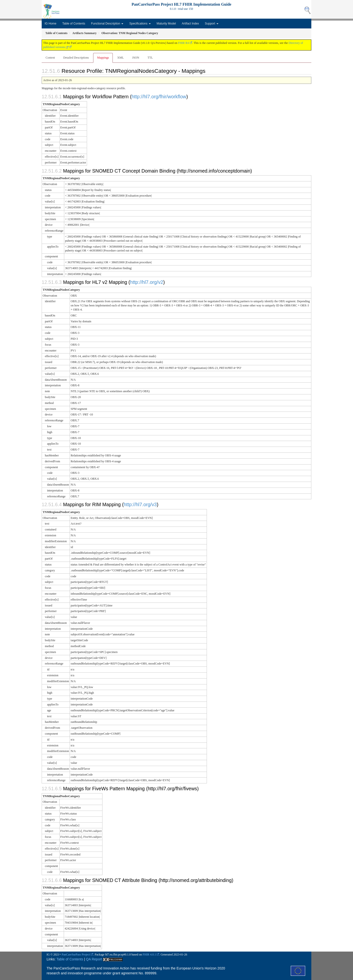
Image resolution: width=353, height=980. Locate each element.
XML (120, 58)
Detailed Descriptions (76, 58)
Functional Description (107, 24)
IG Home (50, 24)
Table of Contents (74, 24)
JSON (136, 58)
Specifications (140, 24)
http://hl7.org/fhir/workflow (159, 97)
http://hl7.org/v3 (140, 504)
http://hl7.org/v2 (147, 282)
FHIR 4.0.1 (149, 955)
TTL (150, 58)
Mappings (103, 58)
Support (212, 24)
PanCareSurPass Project (76, 955)
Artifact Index (190, 24)
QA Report (94, 959)
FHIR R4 (183, 43)
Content (50, 58)
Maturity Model (166, 24)
